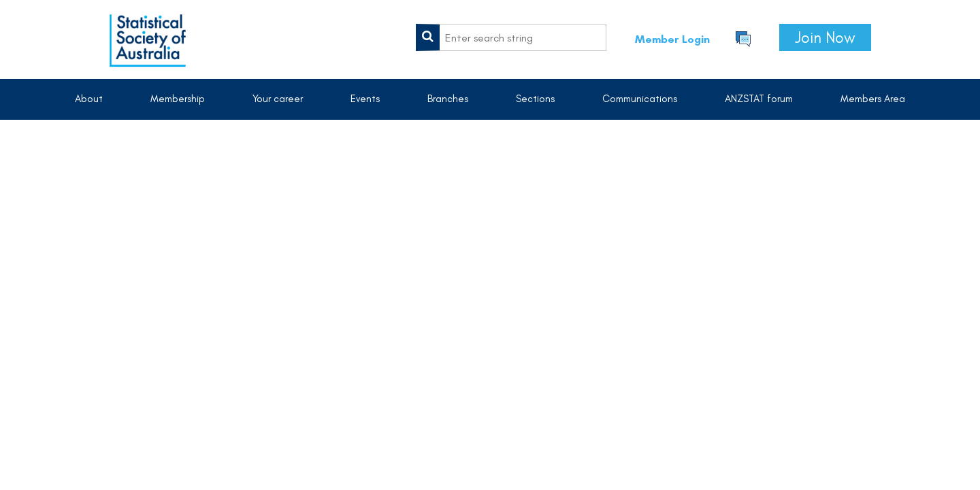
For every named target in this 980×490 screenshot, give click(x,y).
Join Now (825, 37)
